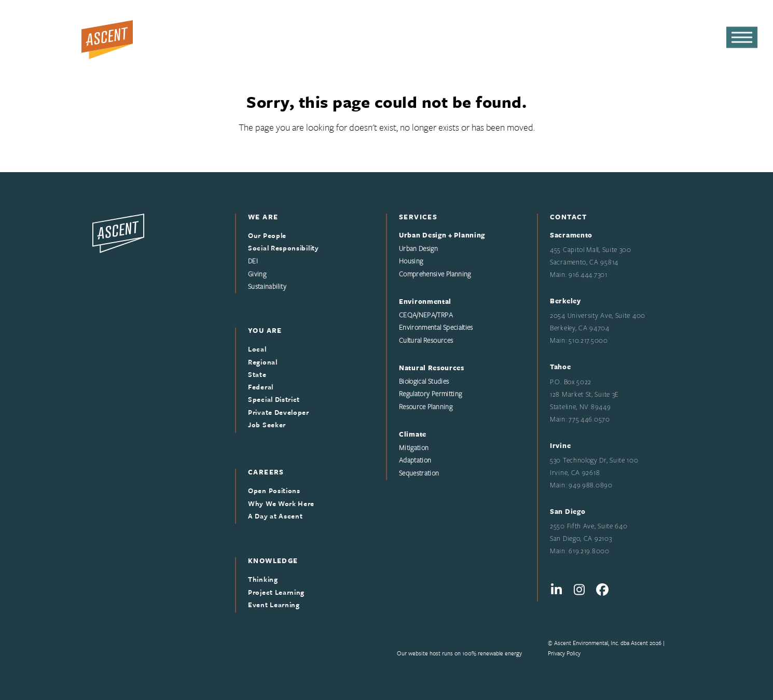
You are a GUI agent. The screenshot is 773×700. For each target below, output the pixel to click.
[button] (742, 38)
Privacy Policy (564, 653)
